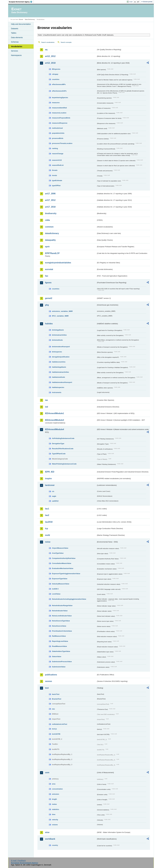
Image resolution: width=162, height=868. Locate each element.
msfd (47, 535)
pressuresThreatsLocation (62, 143)
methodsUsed (57, 128)
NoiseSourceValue (59, 626)
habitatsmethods (58, 377)
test (47, 688)
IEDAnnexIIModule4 (54, 429)
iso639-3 (55, 589)
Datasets (15, 29)
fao (47, 276)
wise (47, 832)
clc (53, 491)
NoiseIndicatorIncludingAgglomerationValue (69, 599)
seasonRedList (58, 165)
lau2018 (49, 522)
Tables (14, 33)
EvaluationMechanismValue (63, 568)
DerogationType (58, 444)
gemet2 (49, 298)
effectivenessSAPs (59, 91)
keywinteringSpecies (60, 98)
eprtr (47, 247)
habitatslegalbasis (59, 367)
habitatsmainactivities (60, 372)
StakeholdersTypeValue (61, 651)
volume (55, 825)
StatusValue (57, 656)
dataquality (50, 240)
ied (47, 407)
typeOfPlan (56, 186)
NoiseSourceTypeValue (61, 621)
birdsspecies (57, 352)
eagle (54, 496)
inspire (48, 478)
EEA (21, 2)
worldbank (50, 839)
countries (56, 79)
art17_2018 (50, 207)
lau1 (47, 509)
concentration (57, 789)
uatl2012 (55, 501)
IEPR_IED (50, 472)
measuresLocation (59, 113)
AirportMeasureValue (60, 548)
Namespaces (16, 55)
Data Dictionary (30, 19)
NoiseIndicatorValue (60, 611)
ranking (55, 148)
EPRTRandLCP (52, 253)
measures (56, 103)
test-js (54, 729)
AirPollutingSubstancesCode (63, 438)
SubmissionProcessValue (62, 662)
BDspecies (56, 69)
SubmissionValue (59, 667)
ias (46, 400)
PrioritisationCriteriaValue (62, 631)
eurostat (49, 269)
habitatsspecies (58, 387)
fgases (48, 283)
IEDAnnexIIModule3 (54, 420)
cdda (47, 220)
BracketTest (57, 699)
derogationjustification (61, 357)
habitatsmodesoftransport (62, 382)
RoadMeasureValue (59, 646)
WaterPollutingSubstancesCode (64, 464)
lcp (47, 528)
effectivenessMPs (59, 84)
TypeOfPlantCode (59, 454)
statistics (55, 809)
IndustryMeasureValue (61, 584)
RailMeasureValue (59, 636)
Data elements (17, 37)
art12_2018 (50, 63)
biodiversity (51, 213)
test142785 (56, 734)
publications (51, 675)
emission (55, 794)
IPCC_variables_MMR (60, 316)
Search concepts (66, 42)
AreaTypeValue (58, 553)
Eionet (21, 19)
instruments (57, 392)
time (54, 814)
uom (47, 773)
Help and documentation (21, 24)
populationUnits (58, 133)
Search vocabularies (48, 42)
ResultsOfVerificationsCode (63, 449)
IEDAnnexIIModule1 (54, 413)
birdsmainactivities (59, 335)
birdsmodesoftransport (61, 347)
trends (54, 175)
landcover (50, 485)
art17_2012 (50, 200)
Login (131, 2)
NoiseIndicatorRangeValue (62, 605)
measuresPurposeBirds (61, 118)
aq (46, 50)
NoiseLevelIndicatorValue (62, 616)
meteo (54, 804)
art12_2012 (50, 56)
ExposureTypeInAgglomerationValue (66, 574)
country (55, 845)
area (54, 784)
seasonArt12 (57, 160)
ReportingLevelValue (60, 641)
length (54, 799)
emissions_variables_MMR (62, 311)
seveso (48, 681)
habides (49, 324)
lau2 (47, 515)
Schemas (15, 42)
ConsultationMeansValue (62, 563)
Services (14, 51)
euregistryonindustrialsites (58, 263)
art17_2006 (50, 194)
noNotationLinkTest (60, 724)
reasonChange (58, 154)
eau (53, 709)
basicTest (56, 694)
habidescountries (59, 362)
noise (48, 542)
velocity (55, 820)
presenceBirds (58, 138)
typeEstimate (57, 180)
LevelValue (56, 594)
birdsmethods (57, 340)
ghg (47, 305)
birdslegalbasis (58, 330)
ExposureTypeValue (60, 579)
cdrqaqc (55, 74)
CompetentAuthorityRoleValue (64, 558)
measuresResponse (60, 123)
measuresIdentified (59, 108)
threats (55, 170)
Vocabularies (17, 46)
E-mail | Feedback (18, 861)
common (49, 227)
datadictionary (52, 233)
